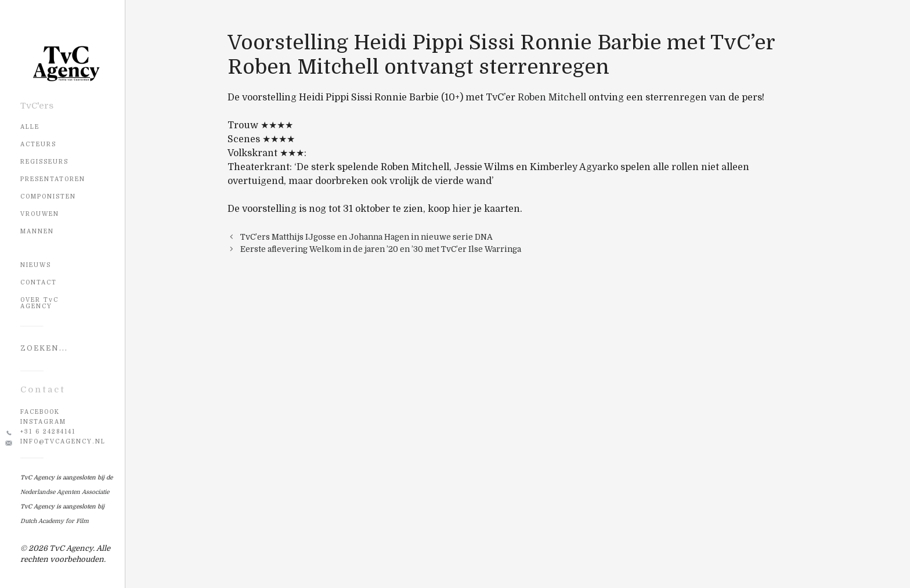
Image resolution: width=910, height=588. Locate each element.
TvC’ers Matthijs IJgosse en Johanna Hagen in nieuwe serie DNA (366, 237)
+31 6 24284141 (48, 432)
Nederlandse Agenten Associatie (65, 492)
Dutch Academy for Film (55, 521)
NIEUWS (36, 265)
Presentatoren (53, 179)
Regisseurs (44, 162)
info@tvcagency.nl (63, 441)
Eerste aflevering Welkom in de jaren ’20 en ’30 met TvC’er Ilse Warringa (381, 249)
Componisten (48, 196)
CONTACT (39, 282)
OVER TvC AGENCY (39, 303)
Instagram (43, 422)
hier (462, 209)
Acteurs (38, 144)
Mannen (37, 231)
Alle (30, 127)
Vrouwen (40, 214)
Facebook (40, 412)
